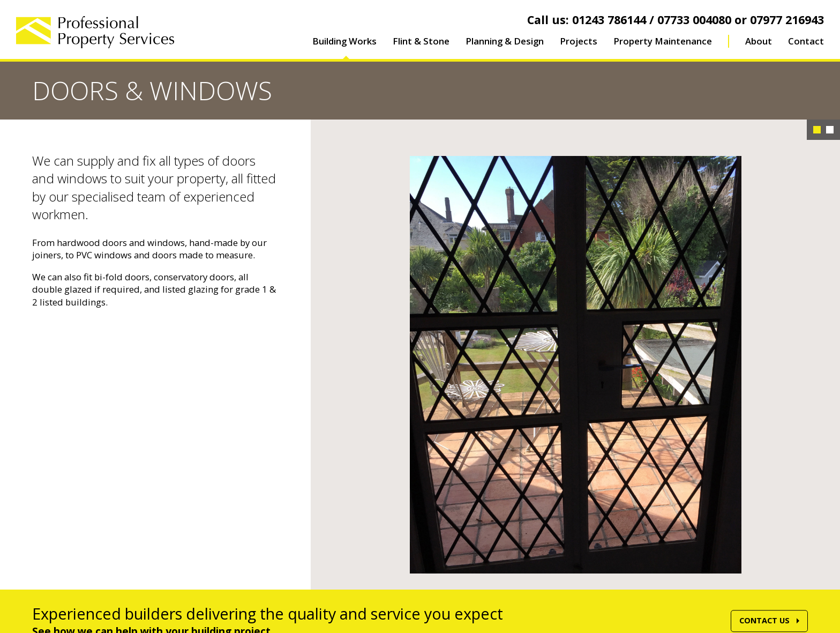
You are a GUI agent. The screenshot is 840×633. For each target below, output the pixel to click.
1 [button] (817, 130)
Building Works (344, 41)
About (759, 41)
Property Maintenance (663, 41)
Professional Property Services (95, 32)
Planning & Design (505, 41)
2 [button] (830, 130)
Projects (579, 41)
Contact (806, 41)
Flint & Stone (421, 41)
